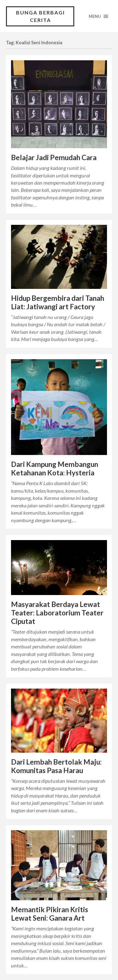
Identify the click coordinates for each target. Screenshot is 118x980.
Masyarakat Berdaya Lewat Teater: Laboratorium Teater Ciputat (57, 613)
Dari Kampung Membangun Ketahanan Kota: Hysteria (55, 468)
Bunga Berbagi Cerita (40, 16)
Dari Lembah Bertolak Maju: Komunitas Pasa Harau (56, 766)
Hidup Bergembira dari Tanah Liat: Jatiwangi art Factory (58, 302)
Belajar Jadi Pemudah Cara (54, 157)
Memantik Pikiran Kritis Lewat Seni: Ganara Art (50, 914)
